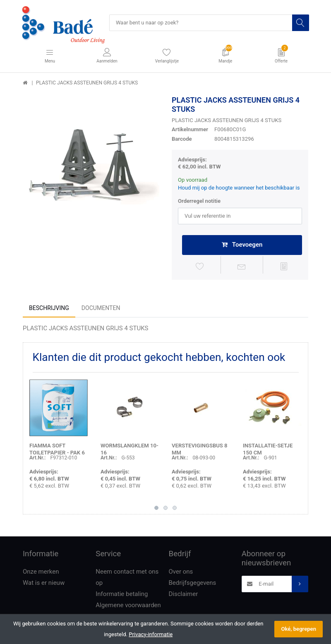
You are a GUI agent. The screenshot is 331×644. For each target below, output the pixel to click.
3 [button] (175, 509)
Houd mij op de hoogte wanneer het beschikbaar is (239, 188)
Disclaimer (183, 595)
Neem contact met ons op (127, 578)
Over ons (181, 572)
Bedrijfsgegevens (193, 584)
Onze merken (41, 572)
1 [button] (156, 509)
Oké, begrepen (299, 629)
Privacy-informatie (151, 634)
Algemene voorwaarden (128, 606)
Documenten (101, 309)
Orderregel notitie (199, 201)
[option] (91, 164)
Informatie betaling (122, 595)
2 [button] (165, 509)
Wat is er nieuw (44, 584)
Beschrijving (49, 309)
